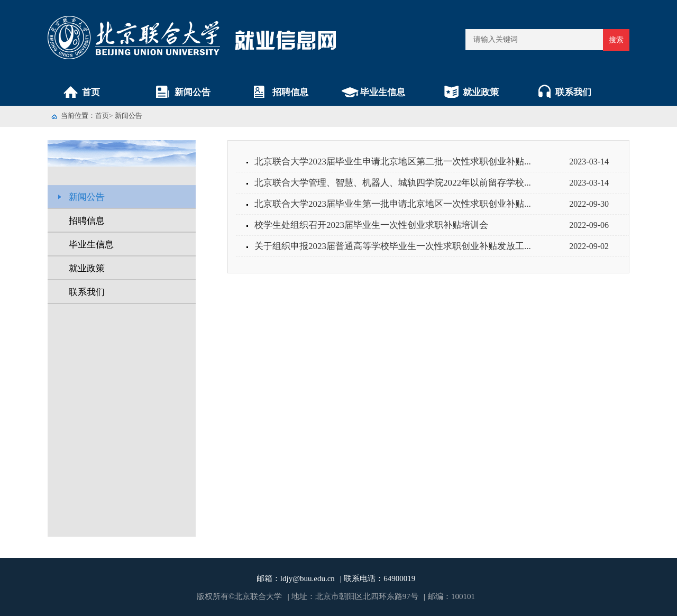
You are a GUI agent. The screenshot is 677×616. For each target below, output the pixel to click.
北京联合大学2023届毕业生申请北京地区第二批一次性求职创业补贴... (393, 162)
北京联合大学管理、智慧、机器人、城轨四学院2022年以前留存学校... (393, 183)
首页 (91, 92)
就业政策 (481, 92)
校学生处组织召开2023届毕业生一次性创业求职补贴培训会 (371, 225)
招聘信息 (290, 92)
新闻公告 (193, 92)
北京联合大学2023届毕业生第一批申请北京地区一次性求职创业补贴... (393, 204)
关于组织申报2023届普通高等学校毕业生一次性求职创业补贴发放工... (393, 246)
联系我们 (573, 92)
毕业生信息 (383, 92)
